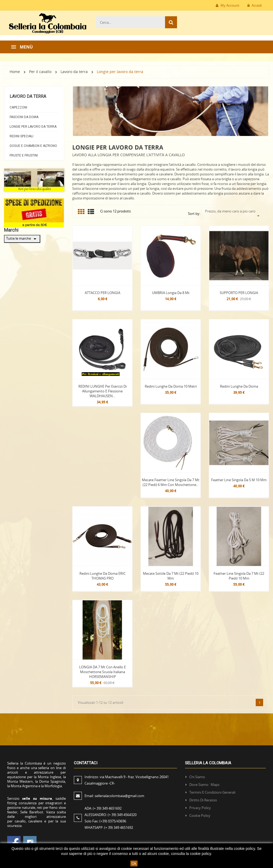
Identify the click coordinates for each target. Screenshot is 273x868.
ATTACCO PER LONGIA (103, 293)
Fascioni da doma (24, 117)
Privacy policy (200, 808)
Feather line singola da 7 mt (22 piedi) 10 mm (239, 576)
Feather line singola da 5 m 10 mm (239, 480)
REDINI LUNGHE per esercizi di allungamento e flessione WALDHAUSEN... (103, 391)
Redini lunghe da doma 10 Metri (171, 386)
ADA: (103, 808)
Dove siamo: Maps (205, 785)
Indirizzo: (127, 780)
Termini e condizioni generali (212, 792)
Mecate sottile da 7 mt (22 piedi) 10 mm (171, 576)
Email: (114, 796)
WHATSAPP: (109, 827)
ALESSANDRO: (111, 815)
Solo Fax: (105, 821)
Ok (134, 863)
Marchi (11, 230)
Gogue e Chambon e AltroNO (33, 146)
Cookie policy (200, 815)
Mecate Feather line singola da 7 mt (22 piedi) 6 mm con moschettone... (171, 482)
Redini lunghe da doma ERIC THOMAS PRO (103, 576)
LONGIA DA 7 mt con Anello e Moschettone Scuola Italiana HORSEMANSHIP (103, 672)
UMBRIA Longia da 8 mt (171, 293)
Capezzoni (18, 107)
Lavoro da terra (28, 96)
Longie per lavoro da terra (33, 127)
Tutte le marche (22, 239)
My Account (228, 5)
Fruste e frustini (24, 155)
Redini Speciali (21, 136)
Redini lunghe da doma (239, 386)
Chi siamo (197, 777)
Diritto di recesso (203, 800)
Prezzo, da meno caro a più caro (232, 211)
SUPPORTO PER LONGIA (239, 293)
